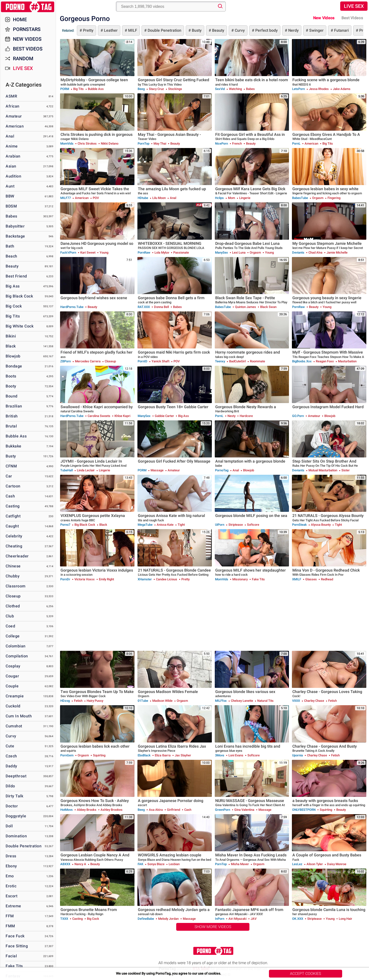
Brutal (11, 426)
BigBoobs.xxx (302, 361)
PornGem (67, 755)
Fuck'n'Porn (68, 252)
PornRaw (144, 252)
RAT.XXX (144, 307)
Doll (9, 826)
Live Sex (354, 6)
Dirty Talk (14, 796)
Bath (10, 246)
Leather (110, 30)
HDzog (65, 701)
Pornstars (27, 29)
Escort (11, 896)
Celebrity (14, 536)
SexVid (220, 89)
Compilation (17, 656)
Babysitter (15, 226)
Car (9, 476)
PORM (65, 89)
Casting (13, 506)
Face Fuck (15, 936)
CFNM (11, 466)
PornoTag (222, 470)
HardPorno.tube (72, 307)
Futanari (341, 30)
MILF (132, 30)
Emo (10, 876)
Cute (10, 746)
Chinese (13, 566)
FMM (10, 926)
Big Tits (13, 316)
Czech (11, 756)
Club (10, 616)
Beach (11, 256)
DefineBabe (146, 919)
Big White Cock (20, 326)
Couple (12, 686)
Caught (12, 526)
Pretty (88, 30)
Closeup (13, 596)
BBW (10, 196)
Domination (16, 836)
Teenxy (220, 361)
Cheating (14, 546)
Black (11, 346)
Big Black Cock (19, 296)
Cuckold (13, 706)
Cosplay (13, 666)
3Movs (220, 755)
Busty (196, 30)
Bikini (11, 336)
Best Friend (16, 276)
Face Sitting (17, 946)
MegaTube (145, 525)
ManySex (221, 252)
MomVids (67, 144)
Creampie (15, 696)
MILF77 (66, 198)
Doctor (12, 806)
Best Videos (28, 49)
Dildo (10, 786)
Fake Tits (14, 966)
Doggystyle (16, 816)
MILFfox (221, 701)
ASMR (11, 96)
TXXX (64, 919)
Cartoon (13, 486)
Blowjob (13, 356)
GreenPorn (223, 810)
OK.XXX (298, 919)
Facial (11, 956)
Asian (11, 166)
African (13, 106)
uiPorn (220, 525)
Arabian (13, 156)
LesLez (297, 864)
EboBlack (144, 755)
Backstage (15, 236)
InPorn (220, 919)
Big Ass (13, 286)
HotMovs (67, 810)
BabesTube (300, 198)
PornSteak (299, 525)
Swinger (316, 30)
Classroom (16, 586)
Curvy (239, 30)
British (12, 416)
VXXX (296, 701)
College (13, 636)
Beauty (218, 30)
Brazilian (14, 406)
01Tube (143, 701)
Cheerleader (17, 556)
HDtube (143, 198)
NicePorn (221, 144)
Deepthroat (16, 776)
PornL (296, 144)
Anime (12, 146)
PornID (143, 361)
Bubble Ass (16, 436)
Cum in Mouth (19, 716)
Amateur (14, 116)
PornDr (65, 579)
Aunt (10, 186)
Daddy (11, 766)
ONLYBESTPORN (304, 810)
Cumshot (14, 726)
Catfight (13, 516)
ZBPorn (66, 361)
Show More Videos (213, 927)
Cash (10, 496)
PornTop (143, 144)
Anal (10, 136)
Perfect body (266, 30)
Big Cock (14, 306)
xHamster (145, 579)
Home (20, 20)
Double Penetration (164, 30)
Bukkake (14, 446)
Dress (11, 856)
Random (23, 59)
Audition (13, 176)
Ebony (11, 866)
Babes (11, 216)
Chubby (13, 576)
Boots (11, 376)
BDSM (11, 206)
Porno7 (65, 525)
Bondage (14, 366)
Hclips (219, 198)
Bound (12, 396)
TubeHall (67, 470)
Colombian (16, 646)
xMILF (297, 579)
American (15, 126)
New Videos (324, 18)
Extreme (13, 906)
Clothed (13, 606)
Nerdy (293, 30)
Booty (11, 386)
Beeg (141, 89)
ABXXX (65, 864)
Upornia (297, 755)
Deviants (298, 252)
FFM (10, 916)
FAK (140, 864)
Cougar (12, 676)
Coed (10, 626)
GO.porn (298, 416)
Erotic (11, 886)
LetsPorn (298, 89)
